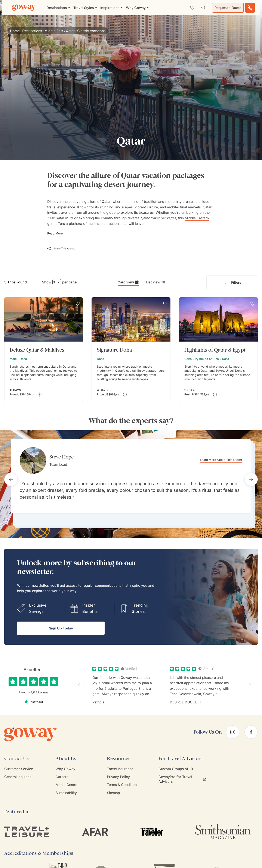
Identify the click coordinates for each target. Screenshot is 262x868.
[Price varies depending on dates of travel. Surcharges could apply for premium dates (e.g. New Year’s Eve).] (39, 394)
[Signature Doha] (131, 350)
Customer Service (19, 762)
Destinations (32, 31)
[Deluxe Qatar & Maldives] (44, 350)
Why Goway (65, 762)
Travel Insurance (120, 762)
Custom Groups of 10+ (177, 762)
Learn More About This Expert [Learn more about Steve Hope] (228, 460)
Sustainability (66, 786)
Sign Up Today (61, 622)
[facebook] (251, 726)
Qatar (70, 31)
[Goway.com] (24, 8)
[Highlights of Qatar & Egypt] (218, 350)
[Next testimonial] (251, 476)
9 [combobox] (54, 282)
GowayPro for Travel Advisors (182, 773)
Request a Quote (228, 8)
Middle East (54, 31)
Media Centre (66, 778)
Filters (232, 282)
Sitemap (113, 786)
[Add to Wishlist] (78, 304)
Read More (55, 233)
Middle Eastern (197, 218)
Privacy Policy (118, 770)
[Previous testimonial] (11, 476)
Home (15, 31)
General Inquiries (18, 770)
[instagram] (233, 726)
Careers (62, 770)
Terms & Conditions (123, 778)
